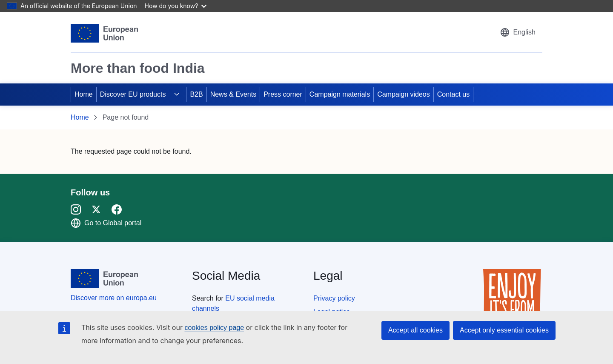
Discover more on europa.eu (114, 298)
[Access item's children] (177, 95)
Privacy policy (334, 298)
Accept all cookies (415, 330)
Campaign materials (340, 94)
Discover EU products (133, 94)
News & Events (233, 94)
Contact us (453, 94)
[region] (306, 53)
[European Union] (104, 33)
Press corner (283, 94)
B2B (196, 94)
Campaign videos (404, 94)
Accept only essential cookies (504, 330)
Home (84, 94)
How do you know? (176, 6)
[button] (518, 32)
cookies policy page (214, 328)
